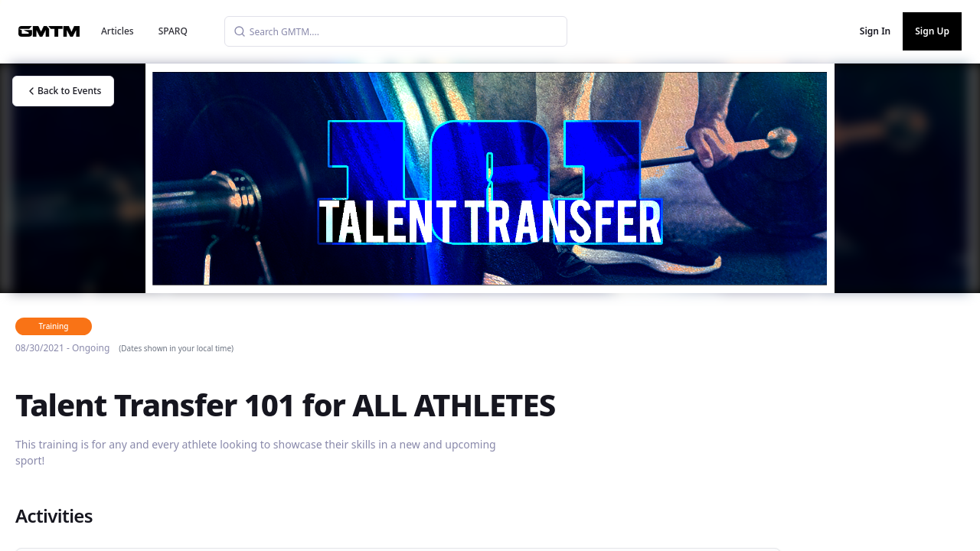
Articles (118, 31)
